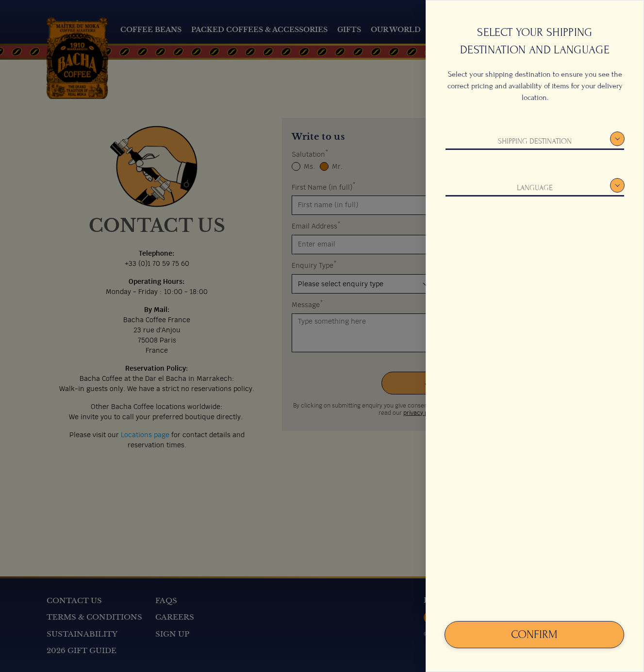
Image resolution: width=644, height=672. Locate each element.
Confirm (534, 634)
